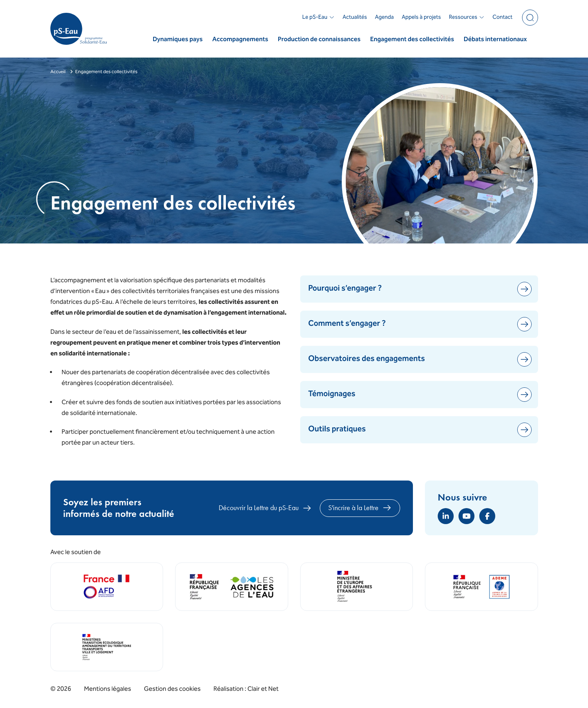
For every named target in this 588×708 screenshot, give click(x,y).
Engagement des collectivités (412, 40)
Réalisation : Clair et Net (246, 689)
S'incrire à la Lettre (360, 508)
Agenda (384, 18)
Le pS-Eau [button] (318, 18)
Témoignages (420, 395)
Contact (502, 18)
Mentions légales (108, 689)
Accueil (58, 72)
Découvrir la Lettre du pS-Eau (265, 508)
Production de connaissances (319, 40)
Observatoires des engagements (420, 359)
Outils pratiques (420, 430)
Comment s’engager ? (420, 324)
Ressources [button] (467, 18)
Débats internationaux (495, 40)
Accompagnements (240, 40)
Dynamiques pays (178, 40)
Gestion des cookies (172, 689)
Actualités (355, 18)
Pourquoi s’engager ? (420, 289)
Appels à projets (421, 18)
